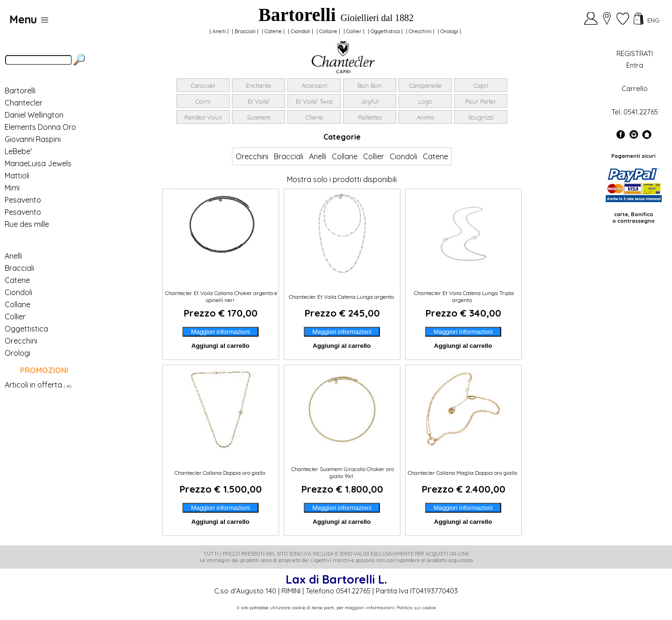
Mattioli (17, 176)
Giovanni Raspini (33, 139)
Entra (635, 65)
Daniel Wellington (34, 115)
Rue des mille (27, 224)
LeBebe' (18, 151)
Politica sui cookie (416, 608)
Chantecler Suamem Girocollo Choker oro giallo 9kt (342, 472)
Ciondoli (301, 31)
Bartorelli (20, 91)
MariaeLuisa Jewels (38, 163)
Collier (354, 31)
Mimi (12, 188)
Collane (328, 31)
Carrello (635, 88)
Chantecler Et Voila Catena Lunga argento (342, 297)
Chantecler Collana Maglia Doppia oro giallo (463, 473)
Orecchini (420, 31)
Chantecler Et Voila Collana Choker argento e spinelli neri (220, 296)
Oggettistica (385, 31)
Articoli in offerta (33, 385)
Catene (273, 31)
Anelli (219, 31)
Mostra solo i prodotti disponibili (342, 179)
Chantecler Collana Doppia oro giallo (220, 473)
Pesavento (23, 200)
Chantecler (24, 103)
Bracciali (245, 31)
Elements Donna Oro (40, 127)
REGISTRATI (635, 53)
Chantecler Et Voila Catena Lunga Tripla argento (463, 296)
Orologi (449, 31)
